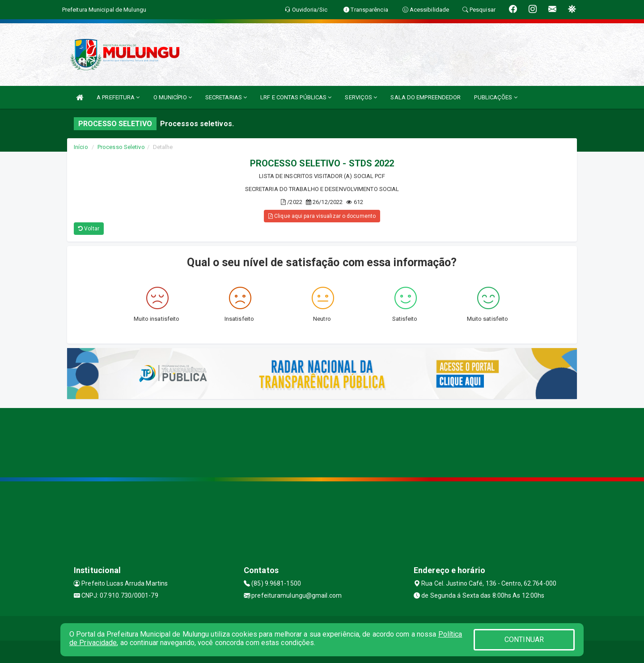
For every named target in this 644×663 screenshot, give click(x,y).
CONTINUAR (524, 640)
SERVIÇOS (361, 97)
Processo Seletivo (121, 147)
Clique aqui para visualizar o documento (322, 216)
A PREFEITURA (118, 97)
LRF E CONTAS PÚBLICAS (296, 97)
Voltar (89, 229)
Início (81, 147)
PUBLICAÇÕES (496, 97)
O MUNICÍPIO (173, 97)
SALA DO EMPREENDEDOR (426, 97)
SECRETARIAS (226, 97)
